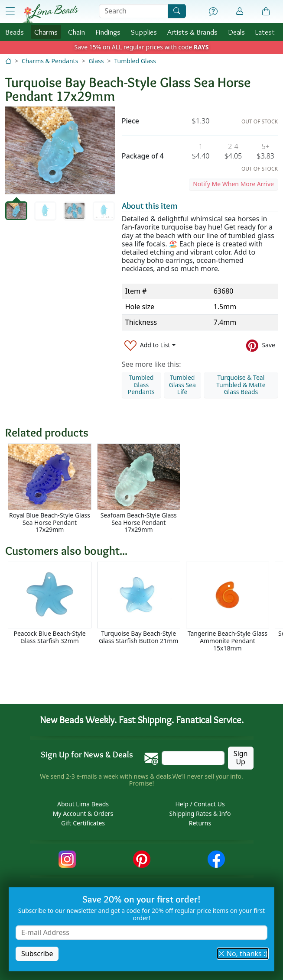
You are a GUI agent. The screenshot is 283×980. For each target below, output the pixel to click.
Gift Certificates (83, 823)
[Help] (213, 12)
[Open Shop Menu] (10, 11)
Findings (108, 32)
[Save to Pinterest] (261, 345)
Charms (46, 32)
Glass (96, 61)
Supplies (144, 32)
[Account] (240, 11)
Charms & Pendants (50, 61)
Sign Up (241, 758)
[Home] (8, 61)
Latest (265, 32)
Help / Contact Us (200, 804)
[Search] (177, 11)
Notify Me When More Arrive (233, 184)
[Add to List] (150, 345)
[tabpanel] (60, 150)
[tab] (16, 210)
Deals (236, 32)
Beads (15, 32)
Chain (76, 32)
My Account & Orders (83, 813)
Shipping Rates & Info (200, 813)
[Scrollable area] (144, 489)
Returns (200, 823)
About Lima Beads (83, 804)
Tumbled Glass (135, 61)
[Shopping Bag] (266, 12)
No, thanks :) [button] (243, 954)
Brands (192, 32)
